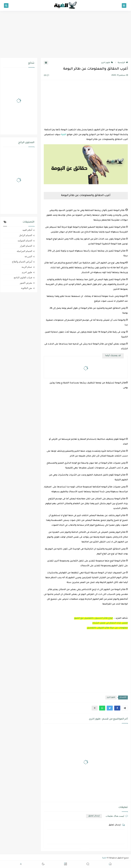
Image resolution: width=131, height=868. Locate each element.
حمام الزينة (27, 267)
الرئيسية (123, 63)
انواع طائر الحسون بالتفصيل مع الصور (93, 618)
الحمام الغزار (26, 246)
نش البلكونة (27, 288)
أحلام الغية (27, 230)
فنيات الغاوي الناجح (23, 278)
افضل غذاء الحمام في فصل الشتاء (110, 623)
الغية (64, 135)
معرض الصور (26, 283)
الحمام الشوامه (25, 241)
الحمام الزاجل (26, 235)
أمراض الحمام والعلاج (22, 262)
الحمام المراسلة (24, 251)
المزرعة (28, 256)
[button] (117, 708)
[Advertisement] (65, 34)
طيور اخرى (107, 63)
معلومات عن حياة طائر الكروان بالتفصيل (107, 628)
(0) (46, 76)
